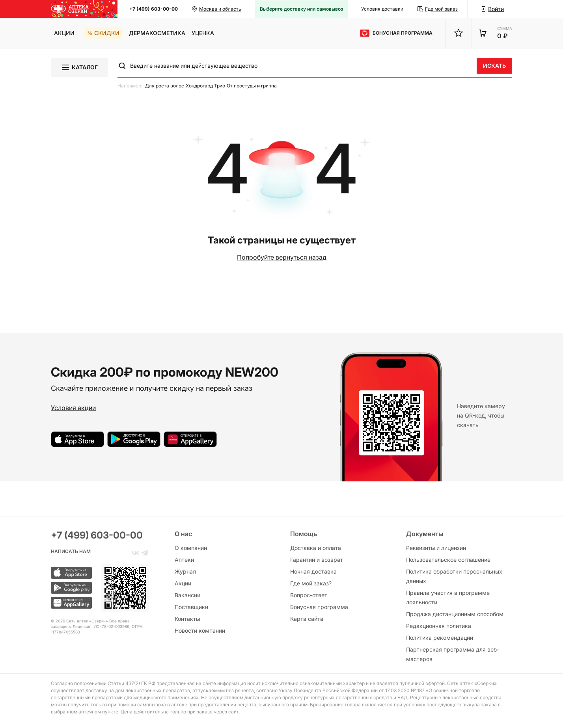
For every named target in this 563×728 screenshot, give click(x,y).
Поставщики (191, 607)
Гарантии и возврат (317, 560)
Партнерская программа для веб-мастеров (453, 654)
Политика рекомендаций (440, 638)
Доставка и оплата (316, 548)
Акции (64, 33)
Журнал (185, 571)
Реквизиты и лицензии (436, 548)
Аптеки (184, 560)
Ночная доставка (313, 571)
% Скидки (103, 33)
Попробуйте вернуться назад (282, 257)
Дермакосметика (157, 33)
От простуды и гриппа (252, 86)
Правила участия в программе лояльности (448, 597)
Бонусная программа (319, 607)
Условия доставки (382, 9)
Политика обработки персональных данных (454, 576)
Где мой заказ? (311, 583)
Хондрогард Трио (205, 86)
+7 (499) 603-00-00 (154, 9)
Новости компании (200, 630)
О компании (191, 548)
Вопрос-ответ (309, 595)
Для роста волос (165, 86)
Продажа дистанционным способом (455, 614)
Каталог (79, 67)
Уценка (203, 33)
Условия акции (73, 408)
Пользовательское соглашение (448, 560)
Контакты (187, 619)
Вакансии (187, 595)
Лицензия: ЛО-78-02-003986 (101, 626)
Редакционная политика (439, 626)
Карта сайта (307, 619)
